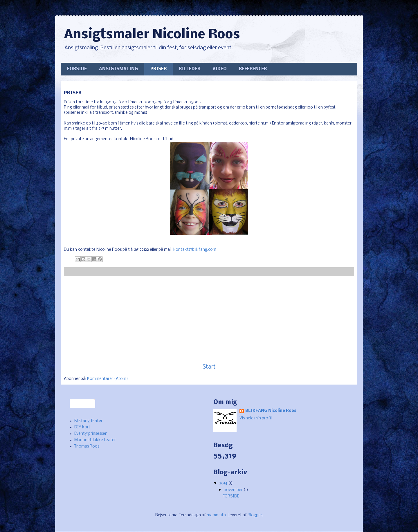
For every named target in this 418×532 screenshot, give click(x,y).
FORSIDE (77, 69)
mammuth (216, 515)
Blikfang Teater (88, 421)
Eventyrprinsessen (91, 434)
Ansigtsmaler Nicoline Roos (152, 35)
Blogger (255, 515)
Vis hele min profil (256, 418)
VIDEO (220, 69)
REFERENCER (253, 69)
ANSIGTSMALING (119, 69)
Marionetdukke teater (95, 440)
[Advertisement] (209, 320)
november (234, 490)
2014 (224, 483)
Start (209, 367)
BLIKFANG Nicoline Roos (271, 411)
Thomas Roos (87, 447)
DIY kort (82, 427)
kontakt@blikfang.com (195, 250)
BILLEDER (190, 69)
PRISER (158, 69)
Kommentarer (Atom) (108, 379)
